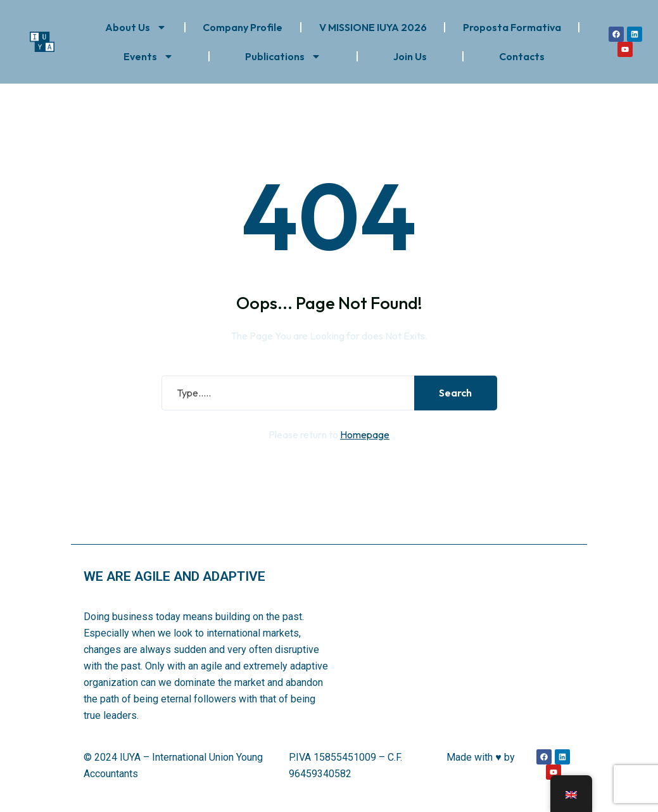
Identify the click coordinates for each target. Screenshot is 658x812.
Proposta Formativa (512, 27)
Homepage (365, 436)
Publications (283, 56)
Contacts (522, 56)
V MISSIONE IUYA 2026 (373, 27)
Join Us (410, 56)
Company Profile (243, 27)
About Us (136, 27)
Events (149, 56)
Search (455, 395)
